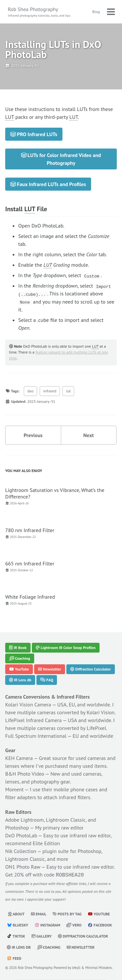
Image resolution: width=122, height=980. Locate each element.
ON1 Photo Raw (23, 867)
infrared (50, 391)
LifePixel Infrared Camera (33, 720)
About (16, 913)
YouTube (19, 669)
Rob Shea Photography (39, 12)
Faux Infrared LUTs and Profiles (48, 184)
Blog (96, 12)
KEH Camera (19, 758)
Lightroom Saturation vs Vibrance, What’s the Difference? (55, 493)
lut (68, 391)
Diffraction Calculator (90, 669)
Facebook (100, 924)
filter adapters (21, 797)
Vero (74, 924)
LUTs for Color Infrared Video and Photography (61, 159)
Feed (14, 958)
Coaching (20, 658)
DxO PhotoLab (21, 835)
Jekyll (76, 967)
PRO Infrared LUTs (34, 134)
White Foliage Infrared (30, 597)
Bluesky (18, 924)
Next (88, 435)
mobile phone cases (76, 789)
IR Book (18, 647)
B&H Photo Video (25, 774)
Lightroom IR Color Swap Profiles (66, 647)
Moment (14, 789)
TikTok (16, 935)
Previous (33, 435)
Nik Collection (21, 851)
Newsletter (50, 669)
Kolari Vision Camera (28, 704)
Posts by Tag (67, 913)
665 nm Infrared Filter (30, 563)
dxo (30, 391)
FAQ (47, 680)
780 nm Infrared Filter (30, 530)
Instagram (47, 924)
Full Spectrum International (36, 735)
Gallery (42, 935)
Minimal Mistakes (99, 967)
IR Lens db (20, 680)
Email (39, 913)
